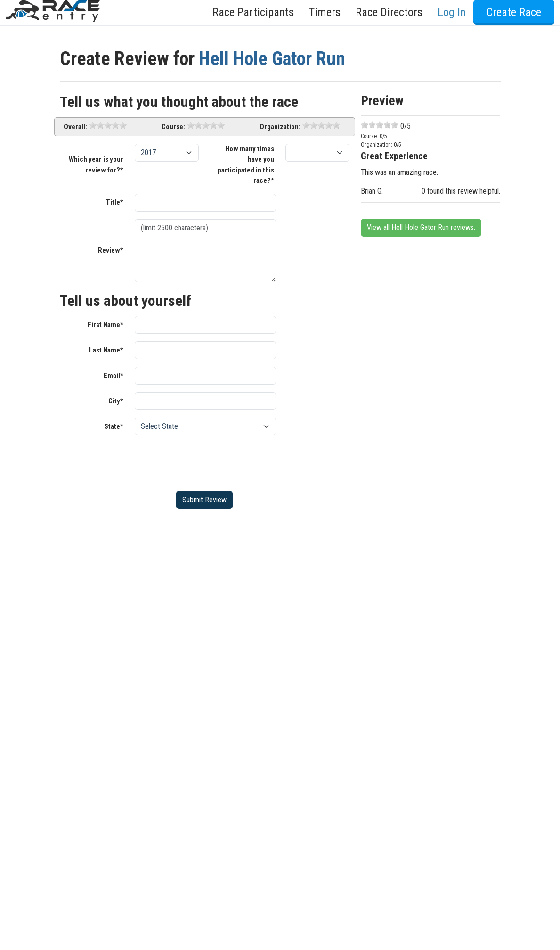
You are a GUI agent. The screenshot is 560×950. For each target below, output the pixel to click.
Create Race (514, 12)
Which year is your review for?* (96, 165)
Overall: (75, 127)
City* (116, 401)
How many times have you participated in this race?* (246, 165)
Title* (115, 202)
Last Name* (106, 350)
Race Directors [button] (389, 12)
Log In (452, 12)
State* (114, 426)
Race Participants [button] (253, 12)
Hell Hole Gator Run (272, 59)
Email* (114, 376)
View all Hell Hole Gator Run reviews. (421, 227)
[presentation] (206, 461)
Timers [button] (325, 12)
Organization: (280, 127)
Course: (173, 127)
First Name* (106, 325)
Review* (111, 250)
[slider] (108, 125)
